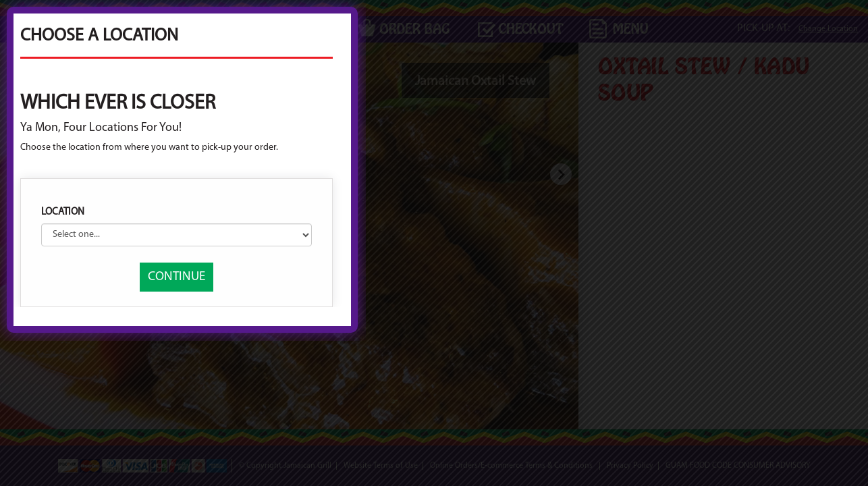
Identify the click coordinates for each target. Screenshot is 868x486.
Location (314, 285)
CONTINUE (428, 350)
